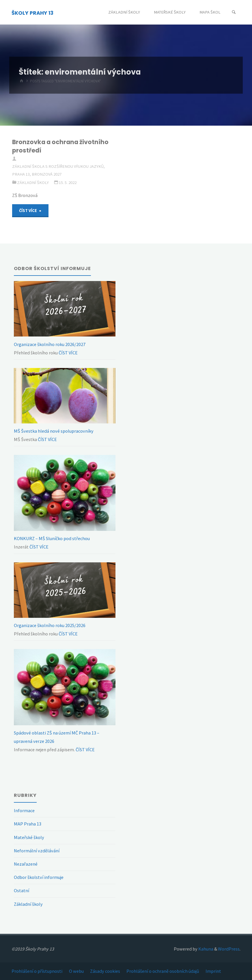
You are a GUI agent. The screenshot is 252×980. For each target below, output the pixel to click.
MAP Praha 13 (28, 824)
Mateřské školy (29, 837)
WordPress (229, 949)
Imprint (213, 971)
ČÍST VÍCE (68, 353)
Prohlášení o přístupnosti (37, 971)
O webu (76, 971)
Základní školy (33, 183)
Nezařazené (26, 864)
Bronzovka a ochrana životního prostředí (60, 146)
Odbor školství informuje (39, 877)
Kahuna (205, 949)
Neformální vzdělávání (37, 851)
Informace (24, 810)
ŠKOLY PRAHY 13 (32, 13)
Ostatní (22, 890)
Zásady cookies (105, 971)
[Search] (234, 12)
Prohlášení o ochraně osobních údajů (163, 971)
